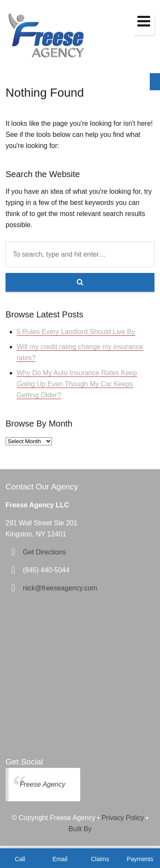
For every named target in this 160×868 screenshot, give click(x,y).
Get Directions (44, 552)
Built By (80, 829)
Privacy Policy (123, 818)
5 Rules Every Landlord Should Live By (76, 332)
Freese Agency (42, 784)
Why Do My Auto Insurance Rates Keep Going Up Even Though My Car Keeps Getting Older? (77, 384)
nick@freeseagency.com (60, 588)
